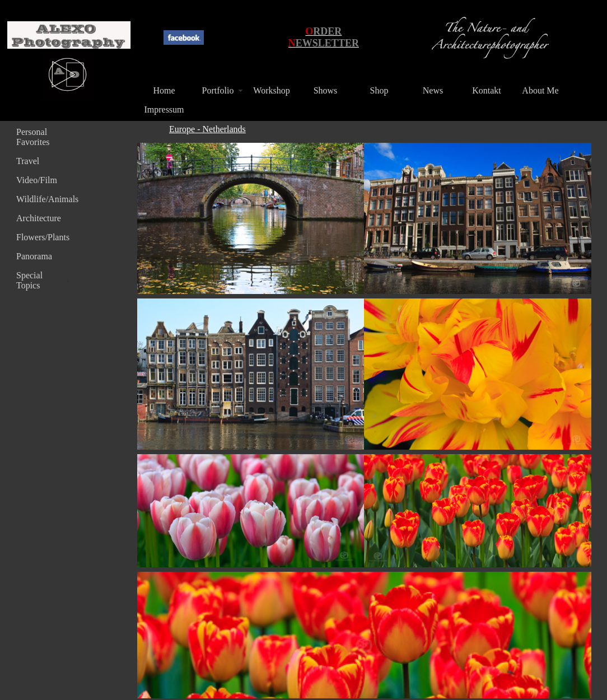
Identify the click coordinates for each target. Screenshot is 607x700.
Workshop (271, 90)
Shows (326, 90)
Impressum (164, 109)
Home (164, 90)
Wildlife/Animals (44, 199)
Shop (379, 90)
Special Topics (29, 280)
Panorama (34, 256)
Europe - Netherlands (207, 129)
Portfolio (218, 90)
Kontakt (487, 90)
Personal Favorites (33, 137)
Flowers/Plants (43, 237)
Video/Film (37, 180)
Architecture (39, 218)
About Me (540, 90)
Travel (28, 161)
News (433, 90)
